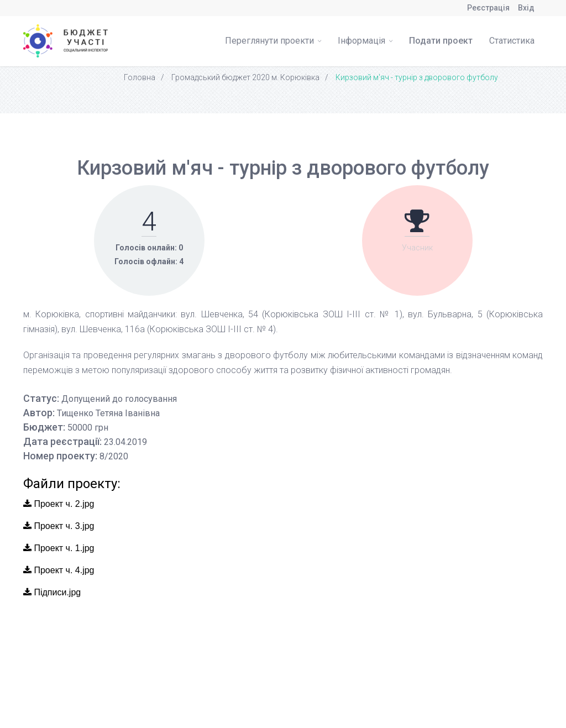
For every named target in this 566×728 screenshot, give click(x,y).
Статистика (512, 41)
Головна (140, 77)
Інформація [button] (365, 41)
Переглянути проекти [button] (273, 41)
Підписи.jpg (52, 592)
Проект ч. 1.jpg (59, 548)
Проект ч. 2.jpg (59, 504)
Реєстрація (488, 8)
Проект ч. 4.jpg (59, 570)
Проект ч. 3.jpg (59, 526)
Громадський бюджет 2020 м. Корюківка (245, 77)
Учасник (417, 248)
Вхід (526, 8)
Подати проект (441, 41)
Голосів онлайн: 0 (149, 248)
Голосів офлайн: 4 (149, 261)
